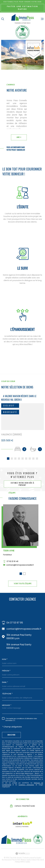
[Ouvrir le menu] (42, 19)
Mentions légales (26, 860)
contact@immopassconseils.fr (20, 568)
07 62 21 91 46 (12, 564)
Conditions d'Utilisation (26, 786)
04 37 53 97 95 (15, 623)
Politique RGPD (19, 862)
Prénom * (6, 671)
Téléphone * (7, 694)
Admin (34, 860)
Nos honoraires (6, 860)
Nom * (5, 660)
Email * (5, 683)
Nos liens (40, 860)
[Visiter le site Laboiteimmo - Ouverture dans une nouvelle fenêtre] (22, 854)
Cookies (28, 862)
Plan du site (16, 860)
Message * (7, 706)
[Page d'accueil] (22, 18)
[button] (21, 576)
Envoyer (11, 736)
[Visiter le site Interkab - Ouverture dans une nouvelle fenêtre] (22, 825)
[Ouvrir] (3, 19)
